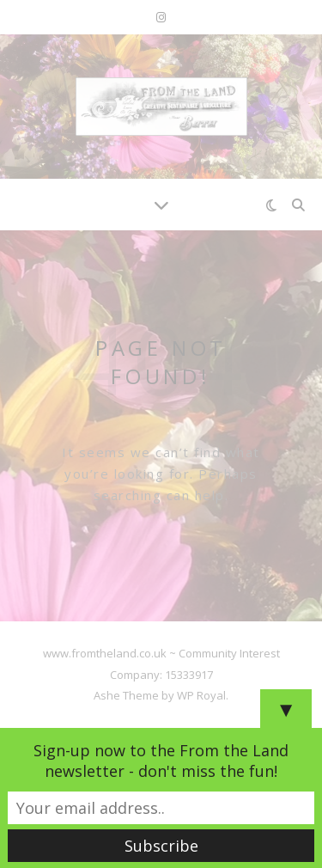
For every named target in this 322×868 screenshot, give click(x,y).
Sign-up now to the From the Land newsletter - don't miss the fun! (161, 761)
